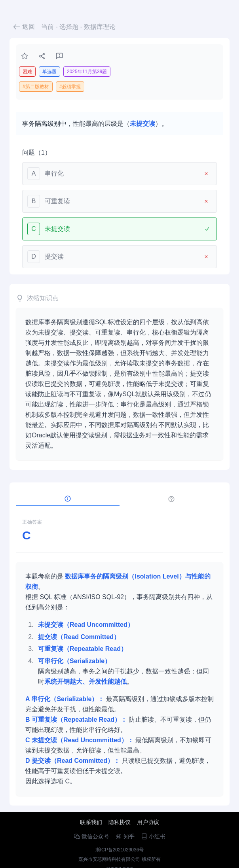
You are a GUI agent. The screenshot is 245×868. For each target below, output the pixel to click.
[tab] (68, 499)
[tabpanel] (120, 654)
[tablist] (120, 499)
